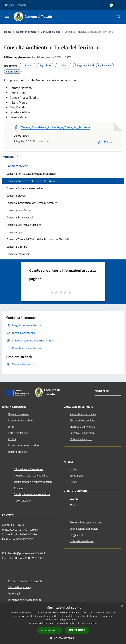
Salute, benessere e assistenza (32, 494)
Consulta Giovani (16, 195)
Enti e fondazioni (18, 433)
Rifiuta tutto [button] (77, 630)
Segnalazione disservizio (84, 529)
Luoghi (74, 498)
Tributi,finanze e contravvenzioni (33, 482)
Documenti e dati (18, 452)
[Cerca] (119, 17)
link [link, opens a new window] (96, 623)
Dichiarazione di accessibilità (25, 600)
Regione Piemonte (16, 5)
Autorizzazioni (22, 500)
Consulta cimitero (17, 247)
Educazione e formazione (29, 469)
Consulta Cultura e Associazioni (25, 188)
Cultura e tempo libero (83, 420)
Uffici (11, 427)
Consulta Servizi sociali (20, 217)
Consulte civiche (51, 32)
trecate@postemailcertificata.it (27, 553)
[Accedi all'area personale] (111, 5)
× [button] (122, 606)
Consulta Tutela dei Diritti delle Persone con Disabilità (38, 239)
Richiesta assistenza (82, 541)
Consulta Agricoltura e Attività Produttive (31, 174)
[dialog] (63, 623)
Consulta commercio (18, 254)
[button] (63, 638)
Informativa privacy (19, 587)
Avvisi (73, 482)
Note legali (14, 593)
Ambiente (20, 488)
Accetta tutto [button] (50, 630)
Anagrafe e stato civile (83, 414)
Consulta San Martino (19, 210)
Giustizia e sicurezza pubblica (31, 475)
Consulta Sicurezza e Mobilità (24, 225)
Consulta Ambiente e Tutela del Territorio (31, 181)
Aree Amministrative (20, 420)
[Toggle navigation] (7, 16)
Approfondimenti (26, 32)
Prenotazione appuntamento (86, 522)
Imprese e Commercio (82, 427)
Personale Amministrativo (23, 445)
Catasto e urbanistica (82, 433)
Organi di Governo (19, 414)
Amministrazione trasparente (25, 581)
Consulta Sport (15, 232)
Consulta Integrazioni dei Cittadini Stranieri (32, 203)
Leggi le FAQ (77, 535)
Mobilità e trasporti (81, 439)
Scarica (105, 141)
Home (8, 32)
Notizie (74, 469)
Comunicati (76, 476)
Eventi (73, 504)
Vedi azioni (11, 157)
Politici (12, 439)
